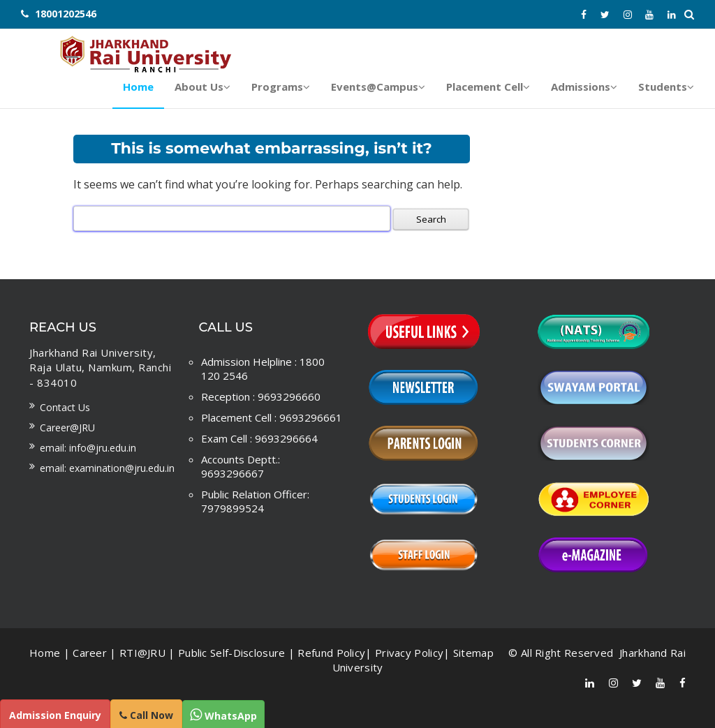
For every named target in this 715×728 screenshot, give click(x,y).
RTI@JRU (142, 651)
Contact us (65, 407)
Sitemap (473, 651)
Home (45, 651)
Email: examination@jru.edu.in (107, 467)
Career (90, 651)
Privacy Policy (409, 651)
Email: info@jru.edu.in (88, 447)
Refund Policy (331, 651)
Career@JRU (67, 427)
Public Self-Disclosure (232, 651)
